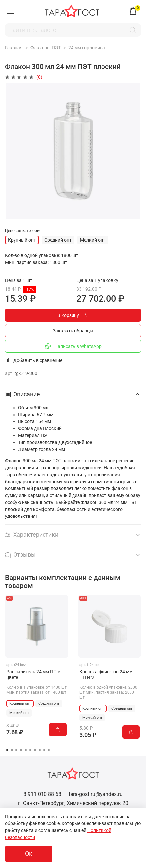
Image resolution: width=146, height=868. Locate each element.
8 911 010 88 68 (42, 794)
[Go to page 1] (7, 750)
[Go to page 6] (30, 750)
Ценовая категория (23, 231)
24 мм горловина (87, 48)
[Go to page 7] (35, 750)
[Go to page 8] (40, 750)
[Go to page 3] (16, 750)
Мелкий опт (93, 240)
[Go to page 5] (26, 750)
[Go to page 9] (44, 750)
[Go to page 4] (21, 750)
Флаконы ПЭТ (45, 48)
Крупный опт (22, 240)
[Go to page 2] (12, 750)
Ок (29, 854)
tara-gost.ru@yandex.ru (96, 794)
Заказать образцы (73, 331)
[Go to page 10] (49, 750)
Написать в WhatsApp (73, 346)
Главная (14, 48)
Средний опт (58, 240)
